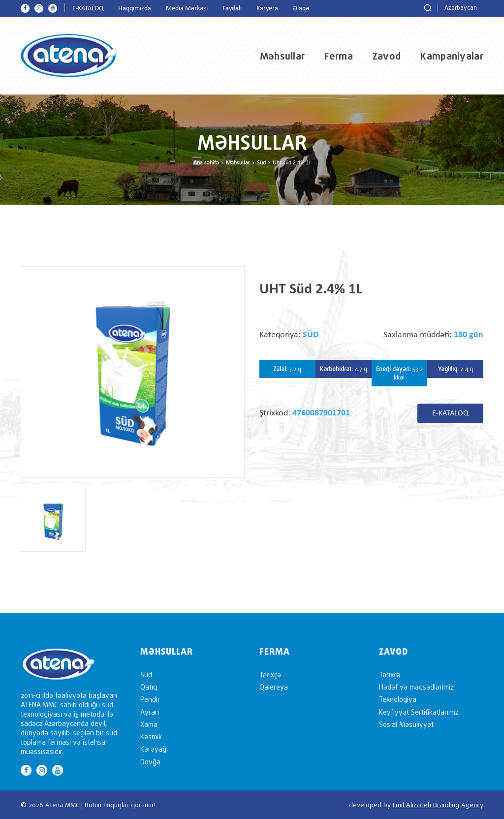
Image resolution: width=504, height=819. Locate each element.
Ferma (339, 56)
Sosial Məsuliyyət (406, 724)
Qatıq (149, 687)
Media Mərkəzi (187, 9)
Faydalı (232, 9)
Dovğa (150, 762)
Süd (261, 163)
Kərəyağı (154, 749)
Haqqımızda (135, 9)
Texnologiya (398, 699)
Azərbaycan (461, 8)
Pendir (150, 699)
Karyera (267, 9)
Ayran (150, 712)
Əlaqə (301, 9)
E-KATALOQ (88, 9)
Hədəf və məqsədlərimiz (416, 687)
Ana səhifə (206, 163)
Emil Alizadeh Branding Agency (438, 805)
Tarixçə (270, 675)
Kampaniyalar (452, 56)
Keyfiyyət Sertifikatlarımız (419, 712)
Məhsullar (283, 56)
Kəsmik (151, 737)
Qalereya (274, 687)
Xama (149, 724)
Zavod (387, 56)
